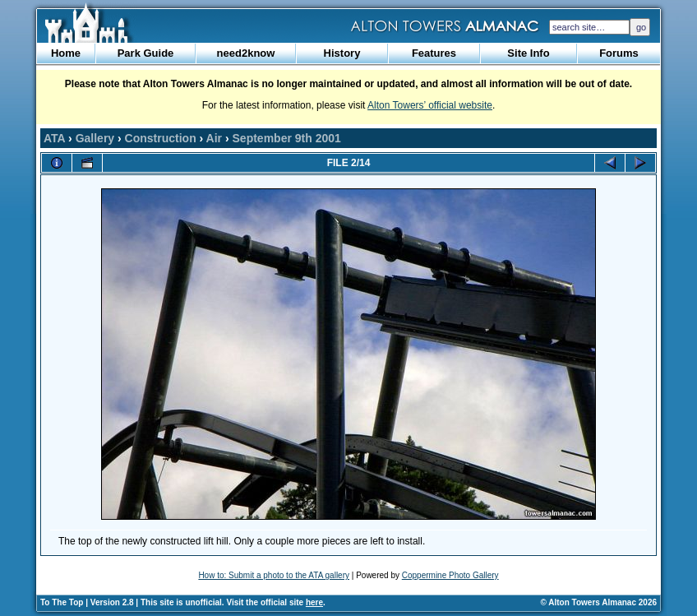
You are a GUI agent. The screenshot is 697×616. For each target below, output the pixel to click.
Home (66, 53)
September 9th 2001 (287, 138)
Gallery (95, 138)
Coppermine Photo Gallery (450, 575)
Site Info (528, 53)
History (342, 53)
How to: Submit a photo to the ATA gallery (274, 575)
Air (214, 138)
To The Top (62, 602)
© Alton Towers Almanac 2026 (599, 602)
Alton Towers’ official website (430, 105)
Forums (619, 53)
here (314, 602)
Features (434, 53)
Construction (161, 138)
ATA (54, 138)
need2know (246, 53)
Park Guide (146, 53)
